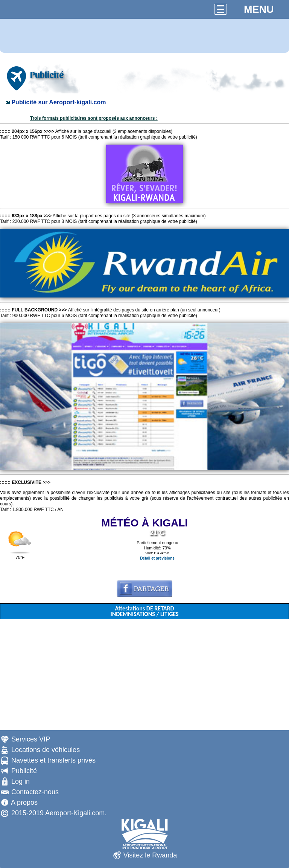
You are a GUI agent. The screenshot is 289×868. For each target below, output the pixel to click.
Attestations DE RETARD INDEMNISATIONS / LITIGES (144, 611)
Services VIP (31, 739)
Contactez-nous (35, 792)
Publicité (24, 771)
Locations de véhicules (46, 750)
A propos (24, 802)
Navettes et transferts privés (53, 760)
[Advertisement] (144, 677)
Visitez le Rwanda (150, 855)
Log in (21, 781)
